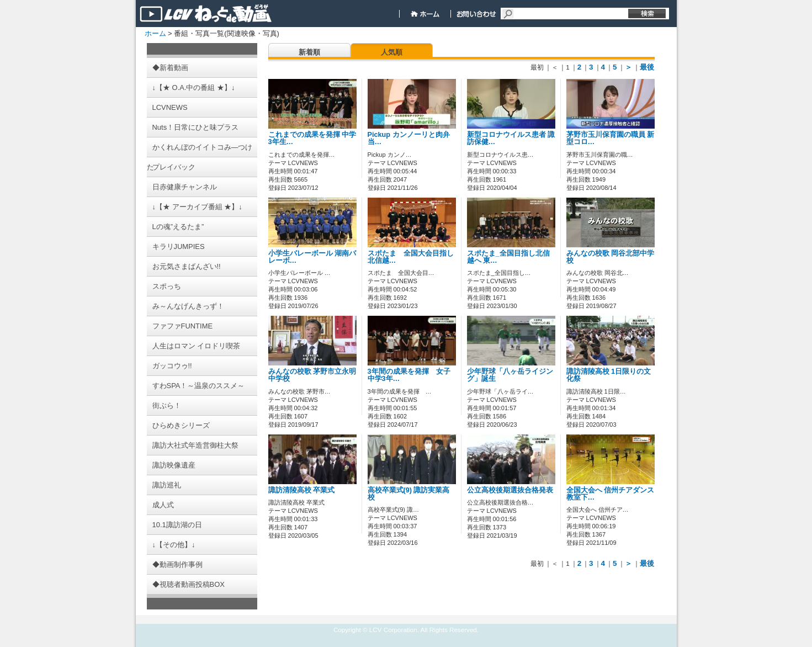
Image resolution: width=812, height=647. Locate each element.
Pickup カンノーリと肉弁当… (409, 138)
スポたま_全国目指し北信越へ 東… (508, 257)
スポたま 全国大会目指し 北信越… (414, 257)
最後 (647, 67)
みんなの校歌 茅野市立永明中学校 (312, 375)
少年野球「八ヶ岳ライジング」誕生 (510, 375)
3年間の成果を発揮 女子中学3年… (409, 375)
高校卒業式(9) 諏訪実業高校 (409, 494)
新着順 (309, 52)
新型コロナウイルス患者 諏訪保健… (511, 138)
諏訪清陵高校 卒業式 (302, 490)
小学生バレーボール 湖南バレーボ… (312, 257)
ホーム (155, 33)
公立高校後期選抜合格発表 (510, 490)
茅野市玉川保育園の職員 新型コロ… (611, 138)
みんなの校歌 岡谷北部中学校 (611, 257)
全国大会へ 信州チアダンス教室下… (611, 494)
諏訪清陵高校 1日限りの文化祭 (609, 375)
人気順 (392, 52)
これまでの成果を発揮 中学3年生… (312, 138)
